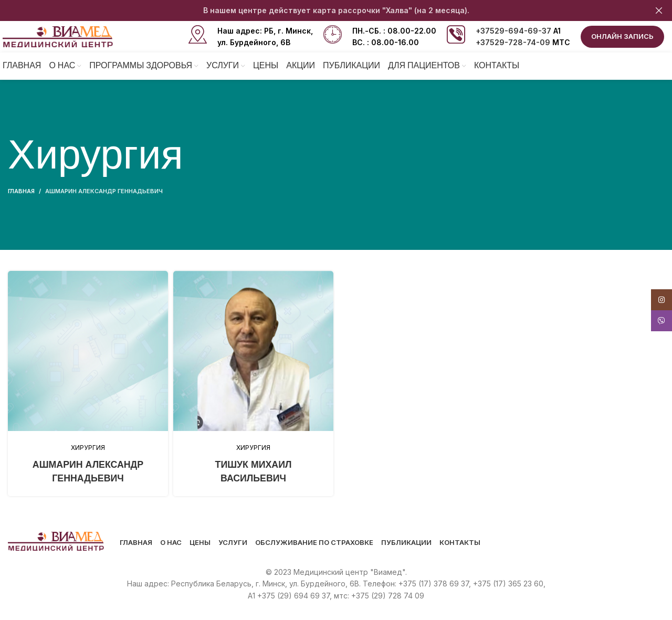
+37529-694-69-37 (513, 31)
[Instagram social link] (661, 300)
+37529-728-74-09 (513, 42)
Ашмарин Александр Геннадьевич (104, 191)
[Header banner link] (320, 10)
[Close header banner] (659, 10)
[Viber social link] (661, 321)
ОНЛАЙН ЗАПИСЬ (622, 36)
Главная (21, 191)
